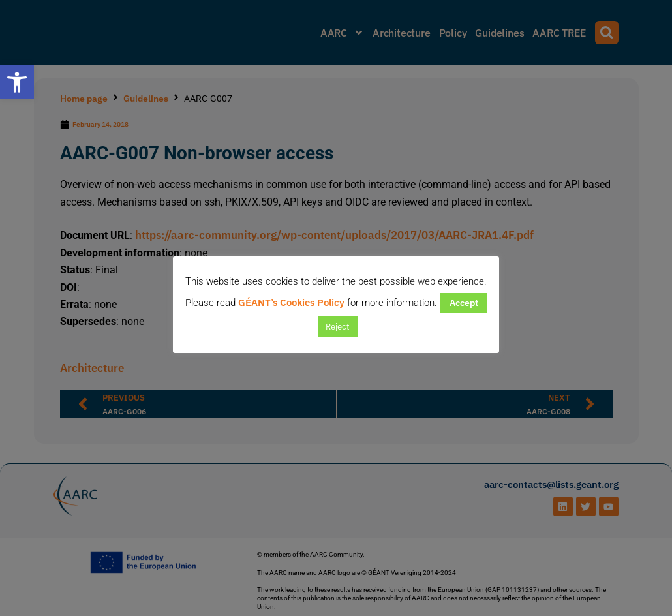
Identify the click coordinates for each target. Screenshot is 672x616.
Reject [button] (338, 327)
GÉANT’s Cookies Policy (291, 302)
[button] (17, 82)
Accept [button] (464, 303)
